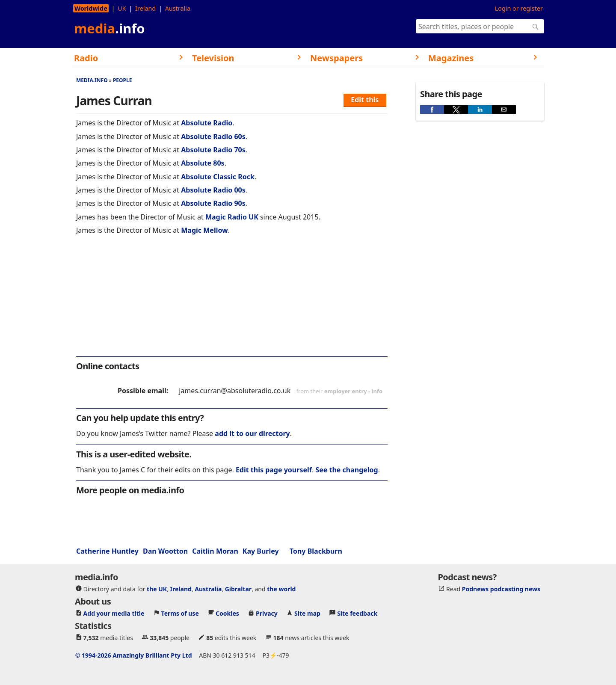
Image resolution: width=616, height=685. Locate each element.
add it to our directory (252, 433)
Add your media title (114, 613)
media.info (92, 80)
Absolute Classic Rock (218, 177)
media (110, 28)
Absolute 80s (203, 163)
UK (122, 8)
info (377, 391)
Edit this (365, 100)
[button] (432, 110)
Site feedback (357, 613)
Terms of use (180, 613)
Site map (307, 613)
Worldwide (91, 8)
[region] (232, 301)
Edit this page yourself (274, 470)
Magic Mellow (204, 230)
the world (281, 589)
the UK (157, 589)
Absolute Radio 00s (213, 190)
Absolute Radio (207, 123)
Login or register (519, 8)
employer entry (346, 391)
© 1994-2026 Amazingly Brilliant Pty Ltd (134, 655)
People (123, 80)
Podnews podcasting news (501, 589)
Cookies (227, 613)
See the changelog (346, 470)
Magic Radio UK (232, 217)
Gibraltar (238, 589)
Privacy (267, 613)
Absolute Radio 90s (213, 203)
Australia (178, 8)
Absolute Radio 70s (213, 150)
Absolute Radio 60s (213, 136)
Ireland (145, 8)
